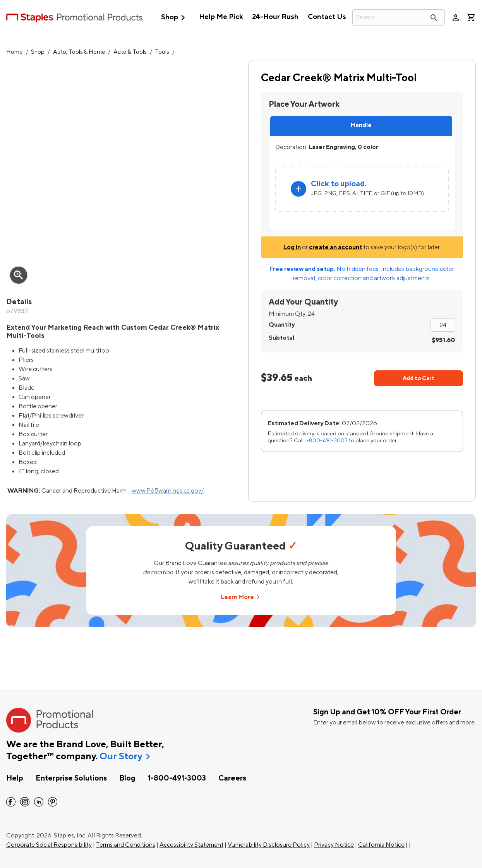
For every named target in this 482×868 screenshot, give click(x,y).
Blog (127, 778)
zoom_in (19, 275)
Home (15, 52)
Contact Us (327, 17)
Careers (232, 778)
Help (15, 778)
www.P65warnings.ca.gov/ (168, 491)
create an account (335, 247)
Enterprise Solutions (71, 778)
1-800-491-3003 (326, 441)
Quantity (282, 325)
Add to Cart (419, 378)
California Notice (381, 845)
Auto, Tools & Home (79, 52)
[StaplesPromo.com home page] (74, 17)
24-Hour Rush (275, 17)
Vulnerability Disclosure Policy (269, 845)
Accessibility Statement (191, 845)
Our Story (121, 757)
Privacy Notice (334, 845)
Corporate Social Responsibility (49, 845)
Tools (162, 52)
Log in (292, 247)
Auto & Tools (130, 52)
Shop (175, 18)
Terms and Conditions (126, 845)
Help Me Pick (221, 17)
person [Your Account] (456, 17)
